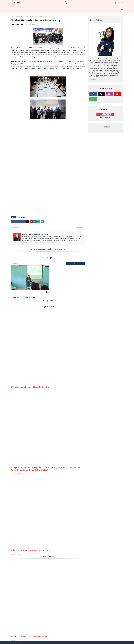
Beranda (13, 16)
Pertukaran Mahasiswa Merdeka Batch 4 (30, 387)
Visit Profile (93, 80)
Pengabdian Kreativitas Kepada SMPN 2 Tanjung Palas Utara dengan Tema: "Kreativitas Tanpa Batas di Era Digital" (47, 469)
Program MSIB (26, 298)
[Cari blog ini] (39, 263)
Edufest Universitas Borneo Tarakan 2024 (30, 550)
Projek (34, 298)
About (18, 3)
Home (13, 3)
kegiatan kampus (21, 16)
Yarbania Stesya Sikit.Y (18, 24)
